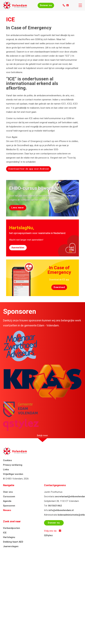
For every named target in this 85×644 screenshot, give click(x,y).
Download (59, 287)
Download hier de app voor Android (29, 169)
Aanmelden (18, 248)
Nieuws (7, 510)
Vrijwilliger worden (13, 474)
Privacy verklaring (13, 465)
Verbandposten (12, 528)
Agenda (7, 501)
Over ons (8, 492)
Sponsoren (9, 506)
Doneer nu (46, 5)
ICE (5, 533)
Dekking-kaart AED (13, 542)
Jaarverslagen (11, 546)
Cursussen (9, 496)
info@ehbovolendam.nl (61, 510)
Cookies (7, 460)
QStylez (48, 535)
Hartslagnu (9, 537)
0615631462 (55, 506)
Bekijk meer (42, 436)
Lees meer (18, 208)
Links (6, 470)
